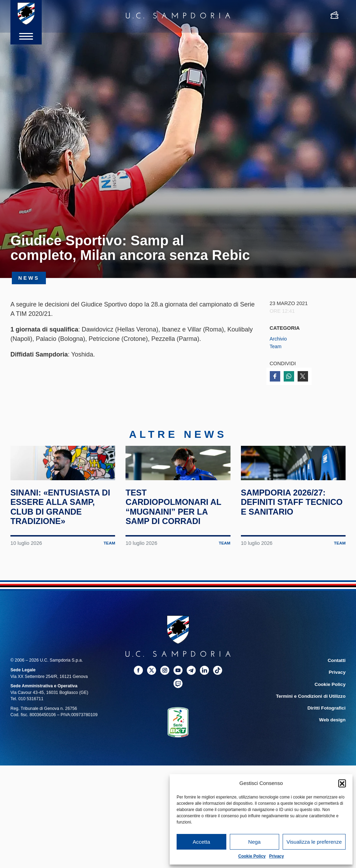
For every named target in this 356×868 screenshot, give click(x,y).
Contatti (337, 685)
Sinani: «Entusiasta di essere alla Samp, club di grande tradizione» (63, 531)
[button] (342, 783)
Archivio (279, 339)
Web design (334, 740)
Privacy (277, 856)
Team (276, 346)
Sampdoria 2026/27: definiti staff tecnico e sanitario (291, 526)
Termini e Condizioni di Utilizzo (314, 718)
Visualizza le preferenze (314, 842)
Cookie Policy (252, 856)
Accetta (201, 842)
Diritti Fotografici (328, 729)
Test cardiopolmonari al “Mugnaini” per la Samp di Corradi (178, 531)
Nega (254, 842)
